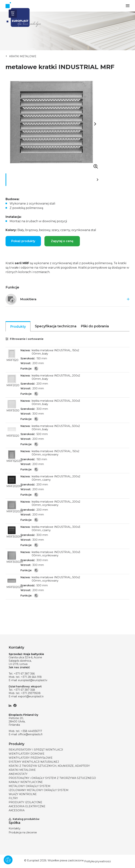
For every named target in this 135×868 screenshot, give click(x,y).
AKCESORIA (17, 810)
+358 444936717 (32, 731)
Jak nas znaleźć (19, 667)
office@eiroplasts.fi (30, 734)
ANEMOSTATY (18, 774)
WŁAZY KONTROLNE (23, 794)
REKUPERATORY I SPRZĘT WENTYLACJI (36, 750)
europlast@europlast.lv (33, 680)
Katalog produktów (24, 819)
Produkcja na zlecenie (23, 832)
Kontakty (15, 828)
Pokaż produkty (23, 241)
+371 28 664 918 (31, 677)
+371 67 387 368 (25, 690)
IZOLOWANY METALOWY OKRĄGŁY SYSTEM (39, 790)
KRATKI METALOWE (23, 56)
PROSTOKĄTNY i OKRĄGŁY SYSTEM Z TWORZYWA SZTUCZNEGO (52, 778)
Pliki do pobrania (95, 326)
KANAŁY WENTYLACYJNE (26, 782)
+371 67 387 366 (24, 674)
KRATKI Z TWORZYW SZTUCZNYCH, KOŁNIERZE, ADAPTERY (49, 766)
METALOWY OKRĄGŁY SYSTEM (30, 786)
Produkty (18, 327)
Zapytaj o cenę (62, 241)
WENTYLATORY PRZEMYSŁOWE (31, 758)
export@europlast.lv (31, 696)
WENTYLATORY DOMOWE (27, 754)
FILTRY (13, 798)
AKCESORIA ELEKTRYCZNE (27, 806)
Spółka (14, 823)
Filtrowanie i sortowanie (24, 339)
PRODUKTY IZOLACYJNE (25, 802)
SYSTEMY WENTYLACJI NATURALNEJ (34, 762)
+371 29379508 (31, 693)
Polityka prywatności (98, 861)
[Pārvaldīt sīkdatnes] (8, 860)
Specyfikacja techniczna (56, 326)
